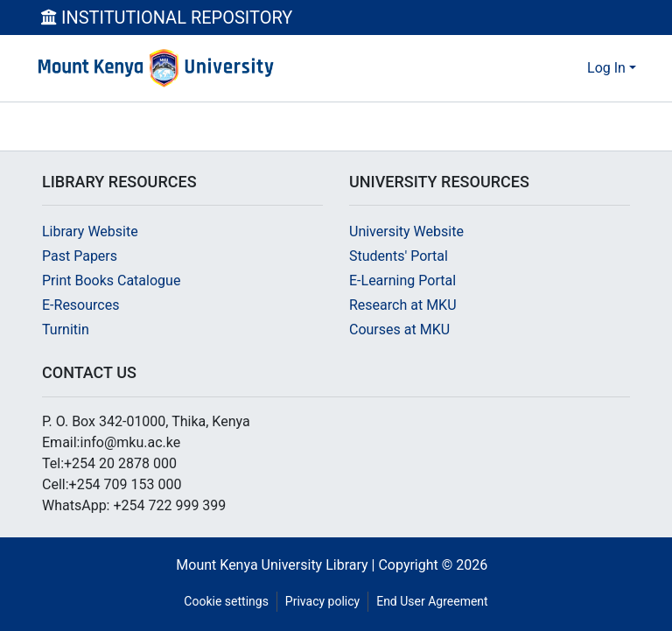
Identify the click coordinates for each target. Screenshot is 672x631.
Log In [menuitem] (606, 68)
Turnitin (66, 330)
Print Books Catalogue (111, 280)
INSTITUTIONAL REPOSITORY (167, 18)
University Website (406, 231)
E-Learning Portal (402, 280)
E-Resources (80, 305)
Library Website (90, 231)
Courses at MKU (399, 330)
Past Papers (80, 256)
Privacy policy (322, 601)
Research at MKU (403, 305)
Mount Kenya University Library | (277, 565)
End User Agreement (432, 601)
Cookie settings (226, 601)
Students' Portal (399, 256)
